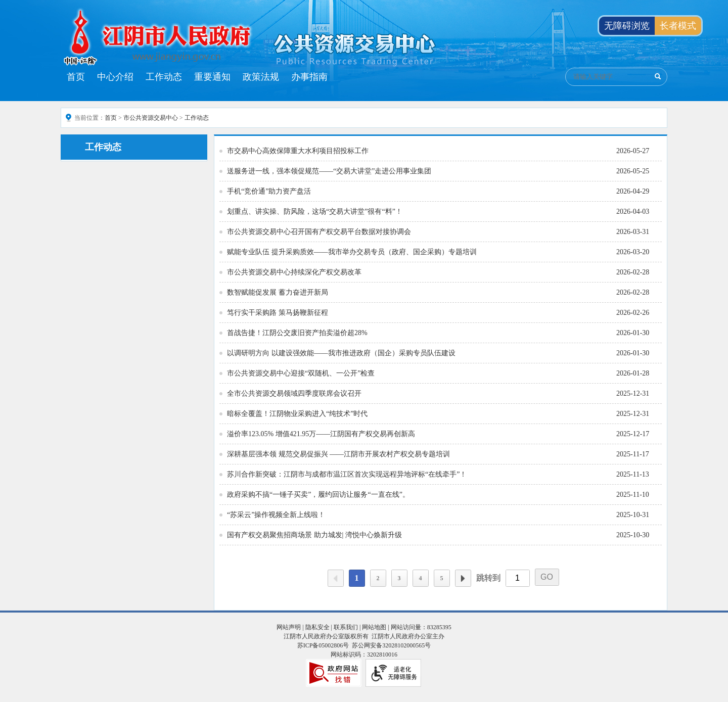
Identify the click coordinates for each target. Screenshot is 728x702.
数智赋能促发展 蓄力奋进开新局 (278, 292)
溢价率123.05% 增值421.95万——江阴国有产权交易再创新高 (321, 434)
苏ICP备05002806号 (323, 645)
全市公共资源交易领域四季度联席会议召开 (294, 393)
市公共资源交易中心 (151, 118)
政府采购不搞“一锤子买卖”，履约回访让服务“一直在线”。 (318, 495)
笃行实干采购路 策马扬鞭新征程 (278, 313)
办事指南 (309, 77)
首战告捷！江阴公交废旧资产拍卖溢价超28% (297, 333)
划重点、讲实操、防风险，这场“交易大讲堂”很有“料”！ (315, 212)
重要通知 (212, 77)
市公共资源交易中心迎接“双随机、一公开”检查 (301, 373)
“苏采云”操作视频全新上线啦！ (276, 515)
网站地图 (374, 627)
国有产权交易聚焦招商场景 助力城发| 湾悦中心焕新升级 (314, 535)
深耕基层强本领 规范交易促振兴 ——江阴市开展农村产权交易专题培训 (338, 454)
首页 (76, 77)
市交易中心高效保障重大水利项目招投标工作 (298, 151)
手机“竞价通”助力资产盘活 (269, 191)
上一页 (336, 578)
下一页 (463, 578)
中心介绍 (115, 77)
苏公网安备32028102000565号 (391, 645)
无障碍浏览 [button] (627, 26)
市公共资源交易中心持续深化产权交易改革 (294, 272)
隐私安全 (317, 627)
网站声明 (289, 627)
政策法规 (261, 77)
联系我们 (346, 627)
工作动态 (164, 77)
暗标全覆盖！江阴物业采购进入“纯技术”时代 (297, 414)
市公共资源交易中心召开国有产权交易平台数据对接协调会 (319, 232)
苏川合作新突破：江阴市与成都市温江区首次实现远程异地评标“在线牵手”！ (347, 474)
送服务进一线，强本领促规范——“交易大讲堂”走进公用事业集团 (329, 171)
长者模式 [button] (678, 26)
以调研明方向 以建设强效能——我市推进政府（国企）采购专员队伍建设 (341, 353)
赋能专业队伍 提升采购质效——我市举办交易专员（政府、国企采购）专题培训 (352, 252)
